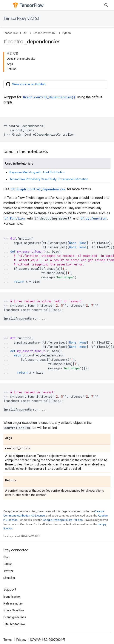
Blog (6, 557)
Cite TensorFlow (14, 624)
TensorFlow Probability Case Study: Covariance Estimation (49, 179)
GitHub (8, 564)
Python (67, 33)
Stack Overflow (14, 610)
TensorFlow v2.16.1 (21, 19)
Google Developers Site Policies (63, 520)
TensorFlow (11, 33)
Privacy (21, 640)
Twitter (8, 571)
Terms (8, 640)
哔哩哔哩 (9, 578)
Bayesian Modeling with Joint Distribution (37, 172)
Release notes (13, 603)
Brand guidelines (15, 617)
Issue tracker (12, 597)
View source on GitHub (26, 84)
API (25, 33)
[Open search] (106, 5)
